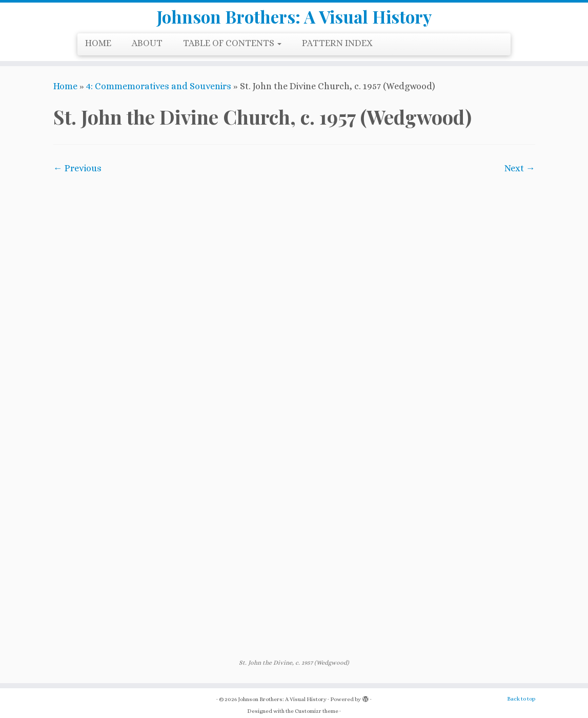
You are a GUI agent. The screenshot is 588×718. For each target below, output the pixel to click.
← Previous (77, 176)
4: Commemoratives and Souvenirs (159, 94)
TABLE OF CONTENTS (232, 51)
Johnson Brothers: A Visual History (294, 21)
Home (65, 94)
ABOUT (147, 51)
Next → (520, 176)
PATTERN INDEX (337, 51)
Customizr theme (317, 705)
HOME (98, 51)
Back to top (521, 693)
